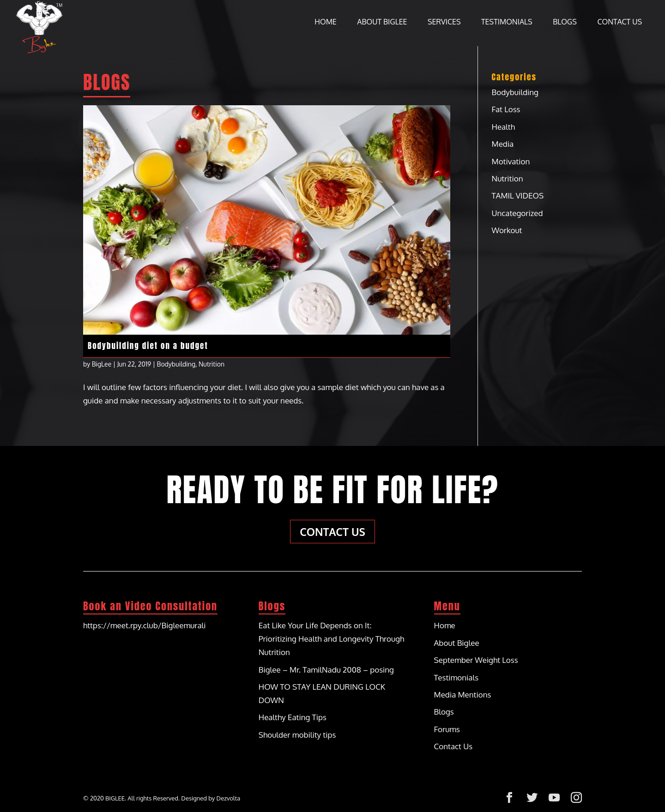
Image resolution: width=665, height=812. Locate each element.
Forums (447, 729)
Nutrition (212, 364)
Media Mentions (463, 695)
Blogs (565, 22)
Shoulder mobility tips (297, 735)
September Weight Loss (476, 660)
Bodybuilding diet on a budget (148, 346)
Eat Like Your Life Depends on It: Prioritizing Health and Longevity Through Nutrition (332, 639)
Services (444, 22)
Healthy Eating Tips (293, 717)
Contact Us (620, 22)
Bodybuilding (176, 364)
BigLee (102, 364)
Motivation (511, 161)
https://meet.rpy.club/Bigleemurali (144, 625)
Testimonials (507, 22)
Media (503, 144)
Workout (507, 230)
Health (503, 127)
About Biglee (382, 22)
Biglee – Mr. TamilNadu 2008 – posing (326, 670)
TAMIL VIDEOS (518, 195)
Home (325, 22)
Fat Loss (506, 109)
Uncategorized (517, 213)
